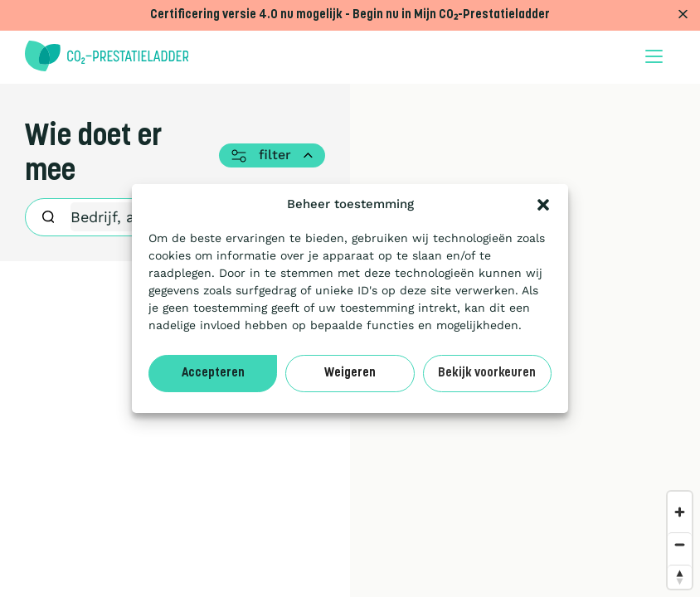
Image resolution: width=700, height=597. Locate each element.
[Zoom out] (680, 544)
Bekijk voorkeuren (487, 374)
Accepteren (213, 374)
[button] (543, 205)
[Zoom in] (680, 512)
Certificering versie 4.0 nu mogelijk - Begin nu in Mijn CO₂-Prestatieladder (350, 15)
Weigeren (350, 374)
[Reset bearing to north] (680, 577)
